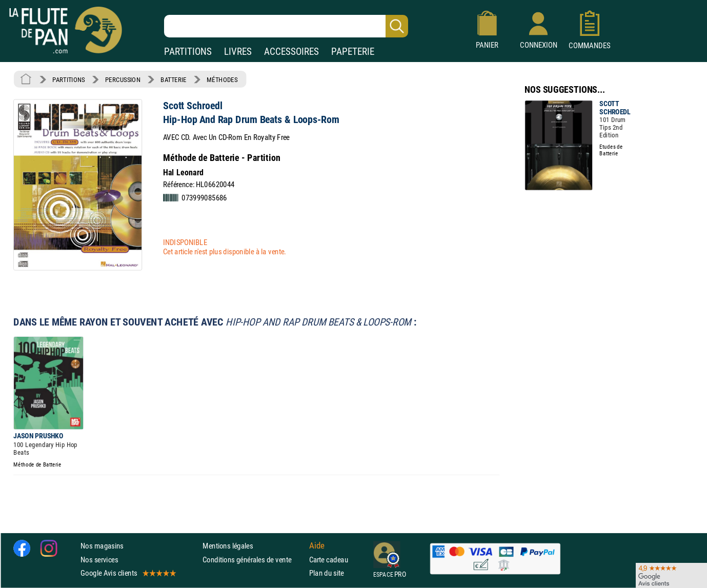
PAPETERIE (353, 52)
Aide (317, 546)
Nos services (99, 560)
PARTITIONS (188, 52)
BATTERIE (174, 79)
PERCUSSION (123, 79)
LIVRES (238, 52)
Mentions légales (228, 546)
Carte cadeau (329, 560)
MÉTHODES (222, 79)
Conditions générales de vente (254, 560)
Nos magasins (102, 546)
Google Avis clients (128, 573)
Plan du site (327, 573)
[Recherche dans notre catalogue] (286, 26)
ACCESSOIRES (291, 52)
